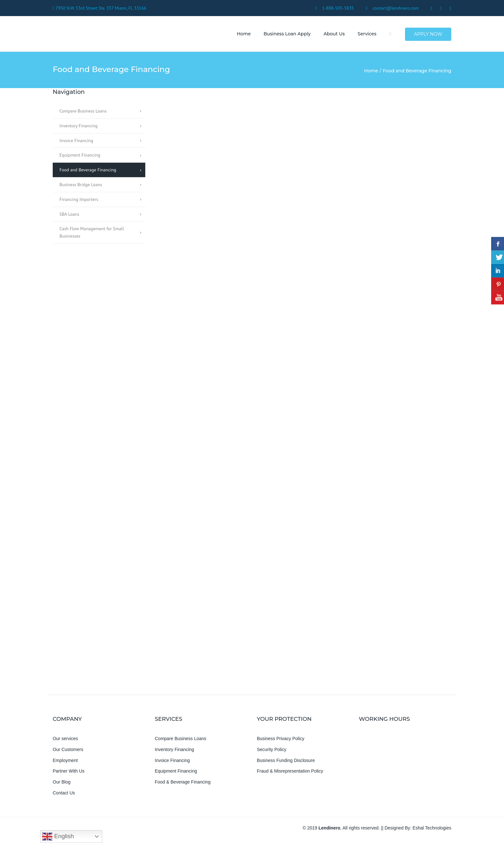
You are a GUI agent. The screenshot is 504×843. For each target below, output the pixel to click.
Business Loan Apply (287, 34)
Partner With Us (69, 771)
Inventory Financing (78, 126)
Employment (65, 760)
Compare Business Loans (83, 111)
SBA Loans (69, 214)
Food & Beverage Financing (183, 782)
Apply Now (428, 34)
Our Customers (68, 749)
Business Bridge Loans (81, 185)
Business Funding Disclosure (286, 760)
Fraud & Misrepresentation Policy (290, 771)
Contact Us (64, 793)
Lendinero (329, 828)
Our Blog (62, 782)
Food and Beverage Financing (88, 170)
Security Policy (272, 749)
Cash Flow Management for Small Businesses (92, 233)
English (58, 837)
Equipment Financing (80, 155)
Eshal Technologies (432, 828)
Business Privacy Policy (281, 739)
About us (334, 34)
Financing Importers (79, 199)
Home (244, 34)
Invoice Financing (76, 140)
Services (367, 34)
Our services (65, 739)
